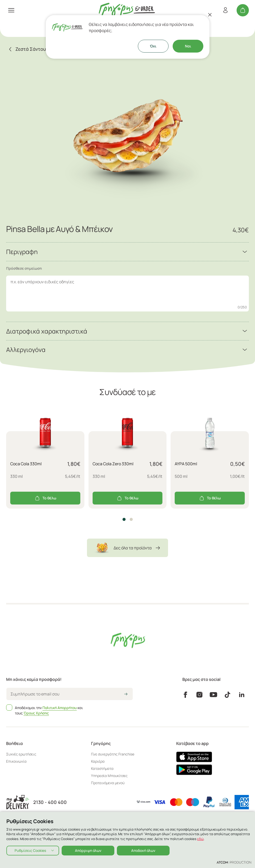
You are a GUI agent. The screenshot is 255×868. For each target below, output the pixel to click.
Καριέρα (98, 761)
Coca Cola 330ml (26, 464)
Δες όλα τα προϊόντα (128, 548)
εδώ (200, 839)
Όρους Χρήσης (36, 713)
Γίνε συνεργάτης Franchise (113, 754)
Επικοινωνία (16, 761)
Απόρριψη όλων (88, 850)
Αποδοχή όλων (143, 850)
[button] (124, 519)
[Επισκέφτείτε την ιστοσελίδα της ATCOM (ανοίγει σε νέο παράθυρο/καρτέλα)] (234, 862)
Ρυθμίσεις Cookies (30, 850)
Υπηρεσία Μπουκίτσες (109, 776)
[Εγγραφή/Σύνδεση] (225, 10)
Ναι (188, 46)
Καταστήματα (102, 768)
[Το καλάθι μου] (243, 10)
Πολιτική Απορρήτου (60, 708)
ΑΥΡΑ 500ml (186, 464)
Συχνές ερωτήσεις (21, 754)
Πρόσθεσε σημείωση (24, 268)
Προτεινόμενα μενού (108, 783)
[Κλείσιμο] (210, 15)
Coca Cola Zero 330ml (113, 464)
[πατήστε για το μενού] (11, 10)
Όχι (153, 46)
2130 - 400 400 (50, 802)
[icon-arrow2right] (126, 694)
